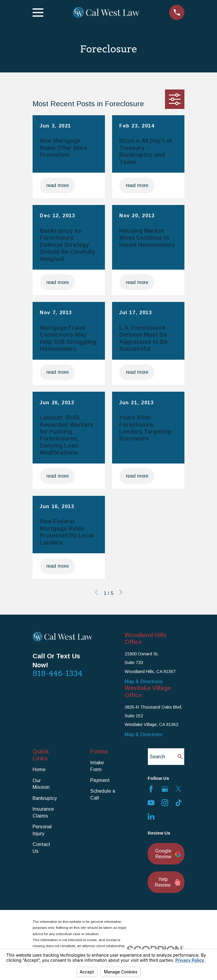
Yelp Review (166, 882)
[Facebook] (151, 789)
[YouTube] (151, 803)
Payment (100, 780)
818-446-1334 (58, 673)
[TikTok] (179, 803)
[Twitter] (179, 789)
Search (157, 756)
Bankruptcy (45, 798)
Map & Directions (144, 681)
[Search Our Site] (180, 756)
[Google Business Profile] (165, 789)
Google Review (166, 854)
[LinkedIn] (151, 816)
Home (39, 769)
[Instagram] (165, 803)
